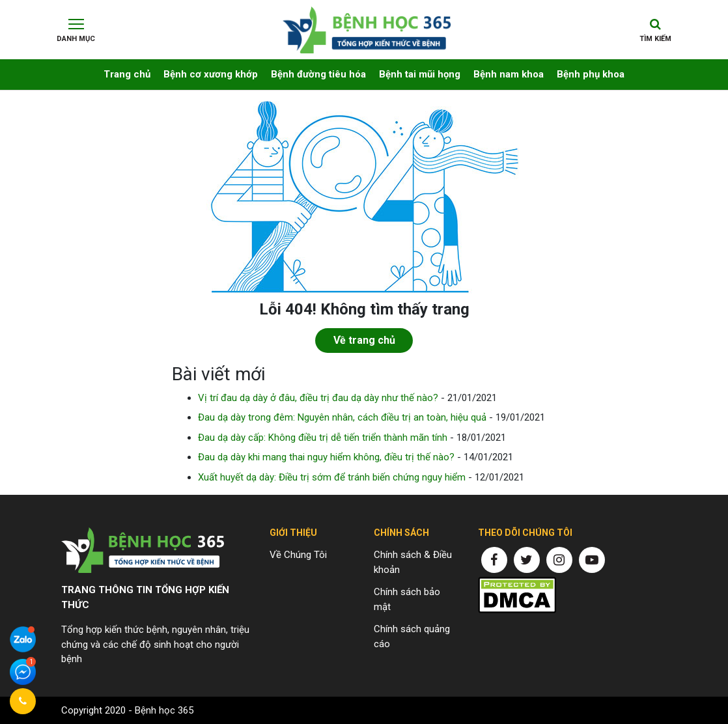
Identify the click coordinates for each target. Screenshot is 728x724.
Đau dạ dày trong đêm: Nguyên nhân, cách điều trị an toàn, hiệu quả (342, 417)
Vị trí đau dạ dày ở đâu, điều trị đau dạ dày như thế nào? (318, 398)
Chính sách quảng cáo (412, 636)
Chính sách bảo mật (407, 599)
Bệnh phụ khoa (591, 74)
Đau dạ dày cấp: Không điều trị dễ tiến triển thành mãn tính (323, 438)
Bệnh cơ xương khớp (211, 74)
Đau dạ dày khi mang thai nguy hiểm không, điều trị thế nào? (326, 457)
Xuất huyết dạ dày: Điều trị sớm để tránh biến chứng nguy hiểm (332, 477)
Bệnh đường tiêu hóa (318, 74)
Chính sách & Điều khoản (413, 562)
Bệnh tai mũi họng (420, 74)
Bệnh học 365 (164, 710)
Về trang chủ (364, 340)
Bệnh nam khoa (509, 74)
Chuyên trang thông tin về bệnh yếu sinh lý (367, 25)
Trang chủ (127, 74)
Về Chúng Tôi (298, 555)
